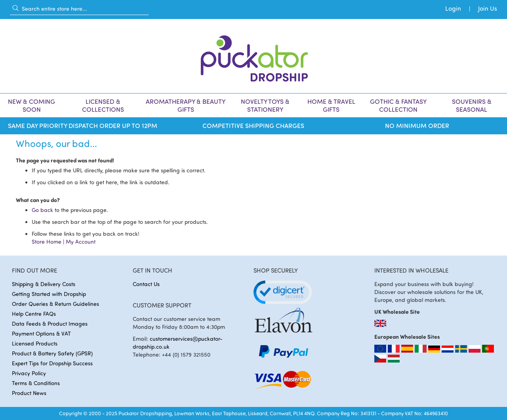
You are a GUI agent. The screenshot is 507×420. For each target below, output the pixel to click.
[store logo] (253, 56)
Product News (29, 393)
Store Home (47, 241)
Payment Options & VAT (41, 333)
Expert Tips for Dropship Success (52, 363)
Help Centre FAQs (34, 314)
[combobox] (79, 8)
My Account (81, 241)
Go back (42, 210)
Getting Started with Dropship (49, 294)
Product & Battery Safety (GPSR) (52, 353)
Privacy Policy (29, 373)
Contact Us (146, 284)
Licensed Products (35, 343)
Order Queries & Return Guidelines (55, 304)
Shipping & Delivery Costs (44, 284)
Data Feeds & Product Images (50, 324)
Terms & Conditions (36, 383)
